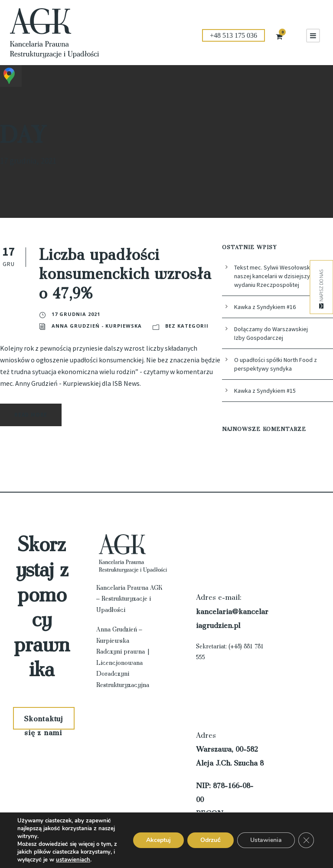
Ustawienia (266, 840)
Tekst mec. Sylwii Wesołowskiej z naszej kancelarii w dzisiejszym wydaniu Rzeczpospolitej (279, 276)
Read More (33, 415)
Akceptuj (158, 840)
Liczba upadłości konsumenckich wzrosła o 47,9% (125, 273)
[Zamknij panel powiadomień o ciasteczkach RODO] (306, 840)
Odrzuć (211, 840)
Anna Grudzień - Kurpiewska (166, 314)
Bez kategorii (73, 326)
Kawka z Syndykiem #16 (267, 307)
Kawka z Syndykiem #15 (267, 391)
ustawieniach (73, 860)
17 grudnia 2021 (75, 314)
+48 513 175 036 (233, 35)
